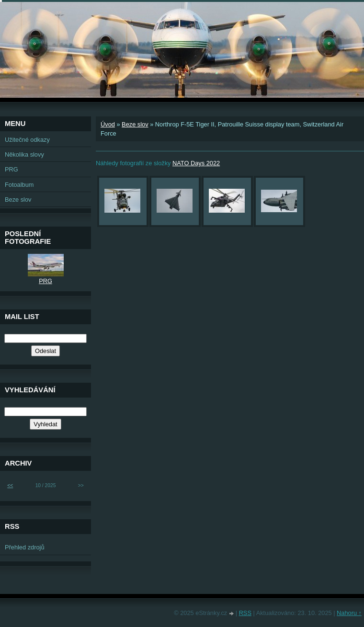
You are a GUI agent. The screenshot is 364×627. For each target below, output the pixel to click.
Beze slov (135, 124)
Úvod (108, 124)
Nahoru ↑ (349, 613)
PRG (11, 169)
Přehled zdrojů (25, 547)
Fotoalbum (19, 185)
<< (10, 485)
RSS (245, 613)
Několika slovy (24, 154)
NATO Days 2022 (196, 163)
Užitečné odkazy (27, 140)
